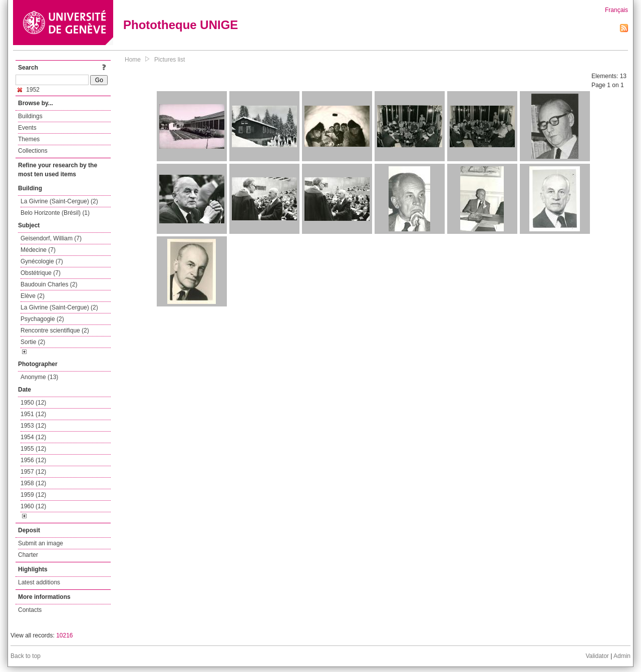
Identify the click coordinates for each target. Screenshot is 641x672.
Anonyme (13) (39, 377)
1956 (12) (33, 460)
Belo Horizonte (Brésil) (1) (55, 213)
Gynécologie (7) (42, 261)
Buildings (30, 116)
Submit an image (41, 543)
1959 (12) (33, 495)
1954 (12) (33, 437)
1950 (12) (33, 403)
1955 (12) (33, 449)
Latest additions (39, 582)
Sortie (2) (33, 342)
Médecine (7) (38, 250)
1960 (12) (33, 506)
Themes (29, 139)
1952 (29, 90)
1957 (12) (33, 472)
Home (133, 60)
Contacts (30, 610)
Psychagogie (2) (42, 319)
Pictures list (170, 60)
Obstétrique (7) (41, 273)
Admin (622, 656)
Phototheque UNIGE (181, 25)
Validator (597, 656)
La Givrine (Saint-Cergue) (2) (59, 201)
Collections (33, 151)
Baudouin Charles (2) (49, 284)
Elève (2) (33, 296)
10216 (64, 635)
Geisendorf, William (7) (51, 238)
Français (616, 10)
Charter (28, 555)
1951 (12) (33, 414)
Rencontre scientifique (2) (55, 330)
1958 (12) (33, 483)
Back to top (26, 656)
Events (27, 128)
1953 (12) (33, 426)
